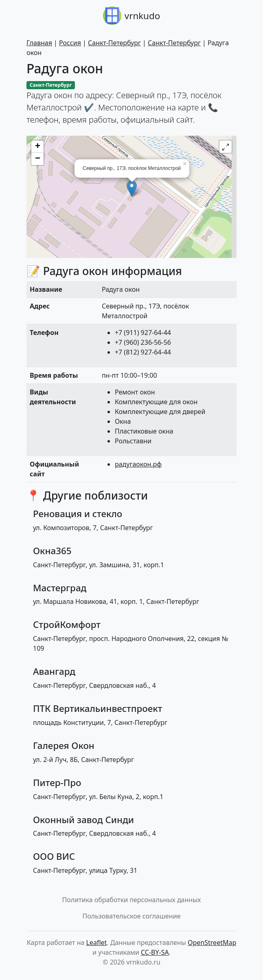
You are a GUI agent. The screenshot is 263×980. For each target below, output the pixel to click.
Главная (39, 43)
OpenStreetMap (212, 943)
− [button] (38, 159)
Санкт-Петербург (114, 43)
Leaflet (97, 943)
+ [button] (38, 147)
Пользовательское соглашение (132, 916)
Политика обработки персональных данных (132, 900)
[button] (226, 147)
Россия (70, 43)
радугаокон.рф (138, 464)
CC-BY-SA (155, 952)
